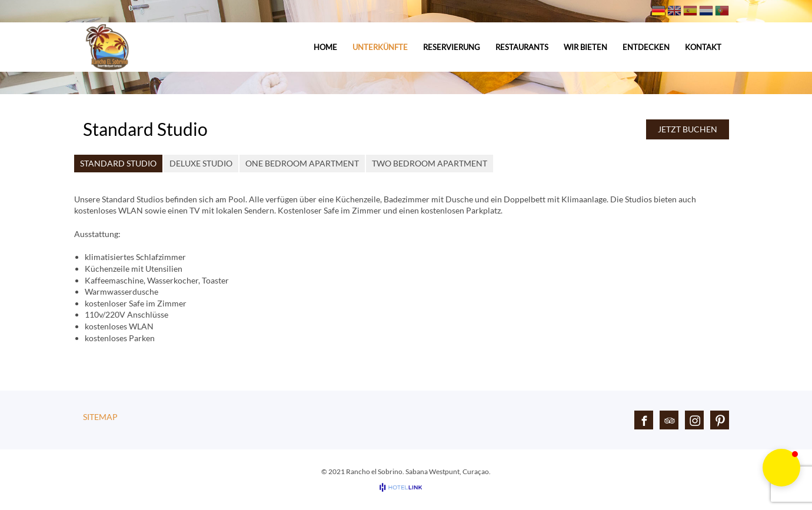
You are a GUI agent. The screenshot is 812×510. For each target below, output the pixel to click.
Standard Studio (118, 163)
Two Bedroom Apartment (430, 163)
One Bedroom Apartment (302, 163)
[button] (781, 468)
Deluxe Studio (201, 163)
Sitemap (100, 417)
